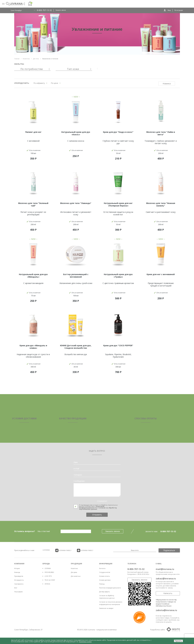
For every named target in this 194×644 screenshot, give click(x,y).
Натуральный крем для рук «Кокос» (76, 133)
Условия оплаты (104, 576)
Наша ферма (18, 592)
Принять (178, 641)
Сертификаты (19, 584)
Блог (16, 588)
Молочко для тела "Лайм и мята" (161, 133)
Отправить (97, 515)
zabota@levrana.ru (166, 610)
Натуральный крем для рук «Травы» (118, 276)
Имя (76, 462)
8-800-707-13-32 (44, 10)
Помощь (102, 584)
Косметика (74, 568)
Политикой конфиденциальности (92, 507)
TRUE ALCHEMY (50, 580)
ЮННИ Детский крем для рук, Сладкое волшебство (76, 347)
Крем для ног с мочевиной (161, 274)
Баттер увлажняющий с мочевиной (76, 276)
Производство (19, 576)
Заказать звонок (61, 10)
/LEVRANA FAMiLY (63, 550)
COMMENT (102, 501)
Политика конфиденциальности (110, 588)
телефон (78, 475)
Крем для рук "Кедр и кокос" (118, 132)
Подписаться (169, 550)
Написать (168, 593)
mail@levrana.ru (165, 569)
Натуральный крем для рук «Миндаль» (33, 276)
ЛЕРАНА (47, 584)
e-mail (76, 469)
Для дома (74, 572)
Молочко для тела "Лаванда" (76, 203)
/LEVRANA (46, 550)
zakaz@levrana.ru (166, 579)
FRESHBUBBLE (49, 572)
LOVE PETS (48, 576)
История (17, 568)
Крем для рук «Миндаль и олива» (33, 347)
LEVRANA (48, 568)
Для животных (76, 576)
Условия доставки (105, 580)
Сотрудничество (105, 572)
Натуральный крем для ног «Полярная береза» (118, 204)
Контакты (102, 568)
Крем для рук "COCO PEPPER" (118, 345)
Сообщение (79, 481)
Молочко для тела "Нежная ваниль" (161, 204)
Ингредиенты (19, 580)
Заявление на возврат (106, 608)
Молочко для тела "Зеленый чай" (33, 204)
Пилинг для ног (33, 132)
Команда (17, 572)
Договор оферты (104, 592)
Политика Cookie (85, 642)
